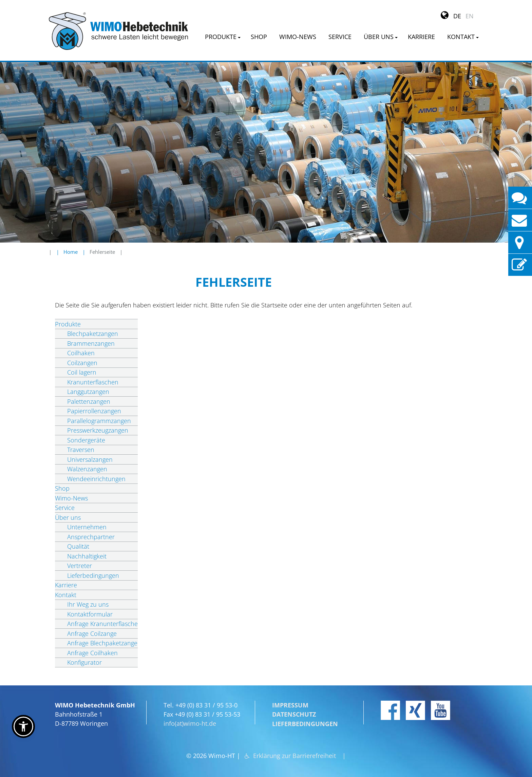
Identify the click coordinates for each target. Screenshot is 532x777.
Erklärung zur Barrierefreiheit (295, 750)
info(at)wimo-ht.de (190, 717)
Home (71, 252)
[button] (23, 726)
